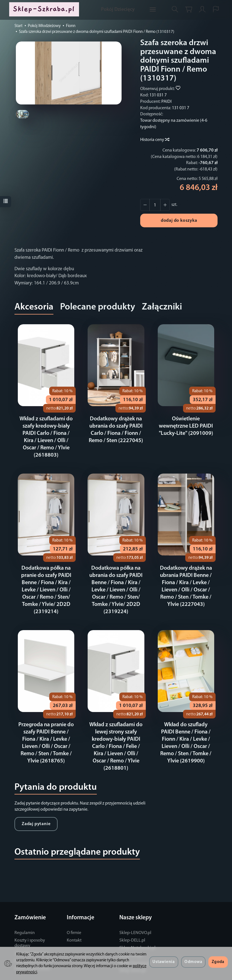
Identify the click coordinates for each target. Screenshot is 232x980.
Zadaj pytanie (36, 810)
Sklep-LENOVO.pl (135, 918)
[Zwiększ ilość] (145, 205)
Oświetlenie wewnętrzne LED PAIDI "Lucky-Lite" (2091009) (186, 426)
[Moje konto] (202, 9)
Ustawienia (164, 962)
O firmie (74, 918)
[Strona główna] (45, 9)
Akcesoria (34, 307)
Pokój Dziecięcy (118, 10)
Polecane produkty (98, 307)
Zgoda (218, 962)
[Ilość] (155, 205)
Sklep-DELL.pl (132, 926)
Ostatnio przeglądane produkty (77, 838)
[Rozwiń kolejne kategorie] (153, 10)
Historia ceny (155, 140)
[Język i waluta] (216, 9)
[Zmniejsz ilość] (165, 205)
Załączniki (162, 307)
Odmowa (193, 962)
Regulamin (25, 918)
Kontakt (74, 926)
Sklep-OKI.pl (131, 941)
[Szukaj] (175, 9)
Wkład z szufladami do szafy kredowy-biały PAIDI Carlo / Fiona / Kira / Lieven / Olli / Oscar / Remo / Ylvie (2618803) (46, 433)
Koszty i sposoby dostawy (30, 929)
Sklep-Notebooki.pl (137, 933)
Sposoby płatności (31, 939)
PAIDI (166, 102)
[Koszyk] (189, 9)
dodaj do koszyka (179, 221)
